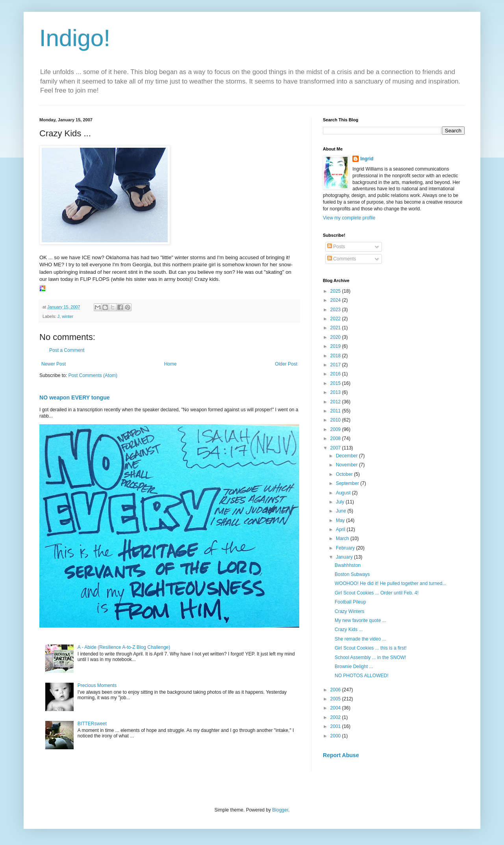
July (341, 502)
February (346, 548)
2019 (336, 346)
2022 (336, 319)
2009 (336, 429)
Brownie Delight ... (354, 667)
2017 (336, 365)
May (341, 520)
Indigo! (75, 38)
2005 (336, 699)
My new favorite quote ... (360, 620)
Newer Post (54, 364)
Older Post (286, 364)
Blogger (280, 810)
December (347, 456)
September (348, 483)
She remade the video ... (360, 639)
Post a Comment (67, 350)
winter (68, 316)
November (347, 465)
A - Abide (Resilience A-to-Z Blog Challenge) (124, 647)
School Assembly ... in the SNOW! (370, 657)
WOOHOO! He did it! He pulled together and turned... (390, 583)
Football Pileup (350, 602)
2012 (336, 402)
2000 (336, 736)
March (343, 539)
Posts (336, 247)
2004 (336, 708)
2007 (336, 448)
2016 (336, 374)
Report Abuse (341, 755)
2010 (336, 420)
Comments (342, 259)
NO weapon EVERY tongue (75, 397)
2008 (336, 438)
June (342, 511)
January (345, 557)
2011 (336, 411)
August (344, 493)
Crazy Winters (349, 611)
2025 (336, 291)
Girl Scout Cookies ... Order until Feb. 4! (377, 593)
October (345, 474)
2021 (336, 328)
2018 (336, 356)
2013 (336, 392)
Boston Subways (352, 574)
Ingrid (367, 159)
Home (170, 364)
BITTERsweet (92, 724)
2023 (336, 310)
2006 (336, 690)
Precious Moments (97, 685)
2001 (336, 726)
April (341, 529)
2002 (336, 717)
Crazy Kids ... (349, 630)
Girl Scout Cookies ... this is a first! (371, 648)
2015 (336, 383)
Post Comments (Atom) (93, 375)
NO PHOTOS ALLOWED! (361, 676)
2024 (336, 300)
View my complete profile (349, 218)
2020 (336, 337)
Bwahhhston (348, 565)
